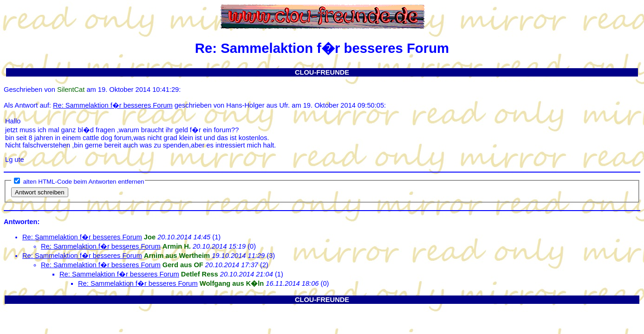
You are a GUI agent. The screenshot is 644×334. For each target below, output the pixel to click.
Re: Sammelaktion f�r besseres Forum (113, 105)
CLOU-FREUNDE (322, 72)
